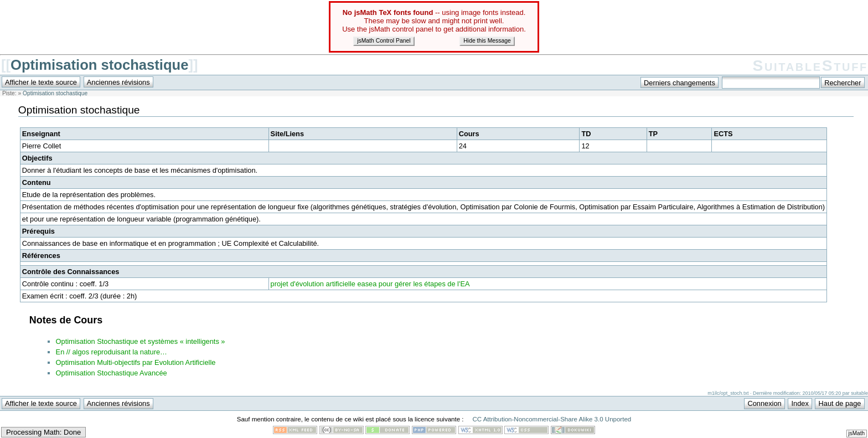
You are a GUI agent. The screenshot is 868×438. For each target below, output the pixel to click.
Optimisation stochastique (99, 65)
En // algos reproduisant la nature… (112, 352)
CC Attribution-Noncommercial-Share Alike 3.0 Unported (552, 419)
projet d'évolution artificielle (313, 284)
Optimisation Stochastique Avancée (112, 373)
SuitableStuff (811, 66)
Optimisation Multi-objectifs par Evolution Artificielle (136, 362)
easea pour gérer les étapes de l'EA (413, 284)
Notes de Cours (66, 320)
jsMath (857, 433)
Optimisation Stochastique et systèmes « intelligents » (141, 341)
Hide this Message (487, 41)
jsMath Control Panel (384, 41)
